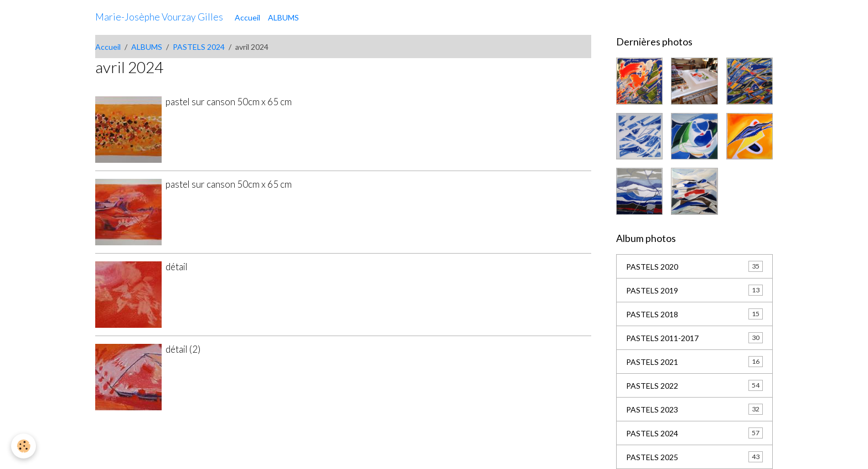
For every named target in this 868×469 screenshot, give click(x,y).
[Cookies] (24, 446)
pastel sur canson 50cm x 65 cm (229, 102)
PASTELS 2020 (694, 266)
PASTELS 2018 (694, 314)
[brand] (159, 17)
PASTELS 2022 (694, 385)
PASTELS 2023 (694, 409)
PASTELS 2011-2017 (694, 338)
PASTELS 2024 (199, 47)
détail (177, 267)
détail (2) (183, 349)
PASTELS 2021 (694, 362)
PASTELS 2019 (694, 290)
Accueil (247, 17)
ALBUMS (283, 17)
